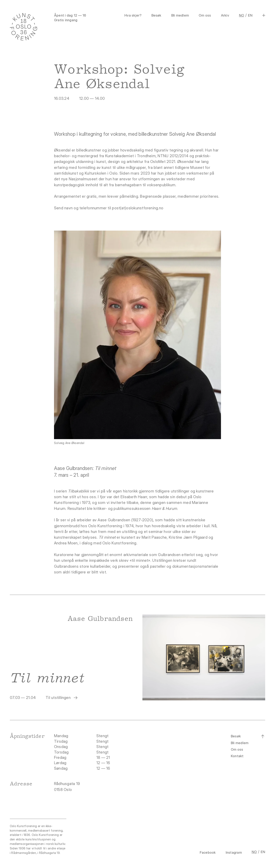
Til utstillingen (62, 698)
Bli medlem (180, 15)
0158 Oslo (63, 790)
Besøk (156, 15)
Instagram (234, 852)
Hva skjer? (133, 15)
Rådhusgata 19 (67, 784)
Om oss (205, 15)
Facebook (208, 852)
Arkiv (225, 15)
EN (250, 15)
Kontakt (237, 756)
